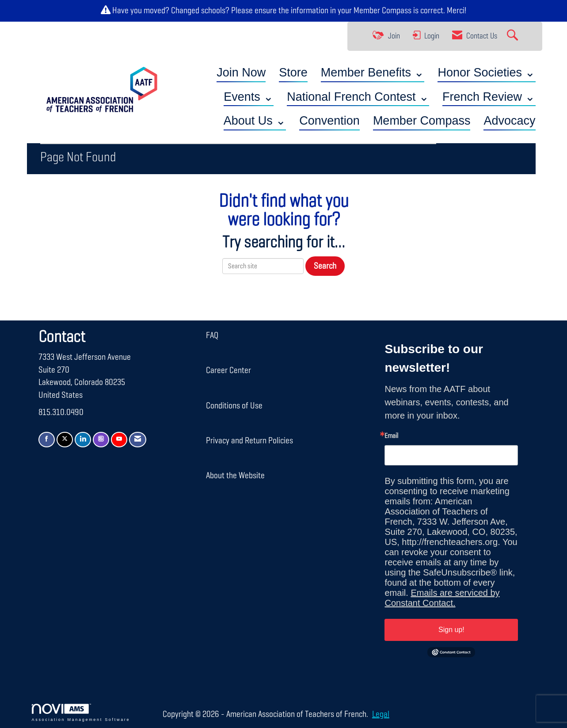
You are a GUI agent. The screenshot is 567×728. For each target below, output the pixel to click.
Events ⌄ (249, 97)
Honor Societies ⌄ (486, 72)
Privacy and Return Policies (249, 441)
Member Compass (382, 11)
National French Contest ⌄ (358, 97)
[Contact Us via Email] (138, 440)
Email (391, 436)
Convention (329, 121)
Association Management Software (81, 713)
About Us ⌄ (255, 121)
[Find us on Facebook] (47, 440)
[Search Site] (514, 36)
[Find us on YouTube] (119, 440)
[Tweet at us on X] (65, 440)
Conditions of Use (234, 406)
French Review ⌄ (489, 97)
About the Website (235, 476)
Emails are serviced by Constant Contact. (442, 598)
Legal (381, 714)
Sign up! (451, 630)
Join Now (241, 72)
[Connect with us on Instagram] (101, 440)
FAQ (212, 335)
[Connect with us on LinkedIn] (83, 440)
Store (293, 72)
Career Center (228, 370)
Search (325, 266)
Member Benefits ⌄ (373, 72)
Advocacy (509, 121)
